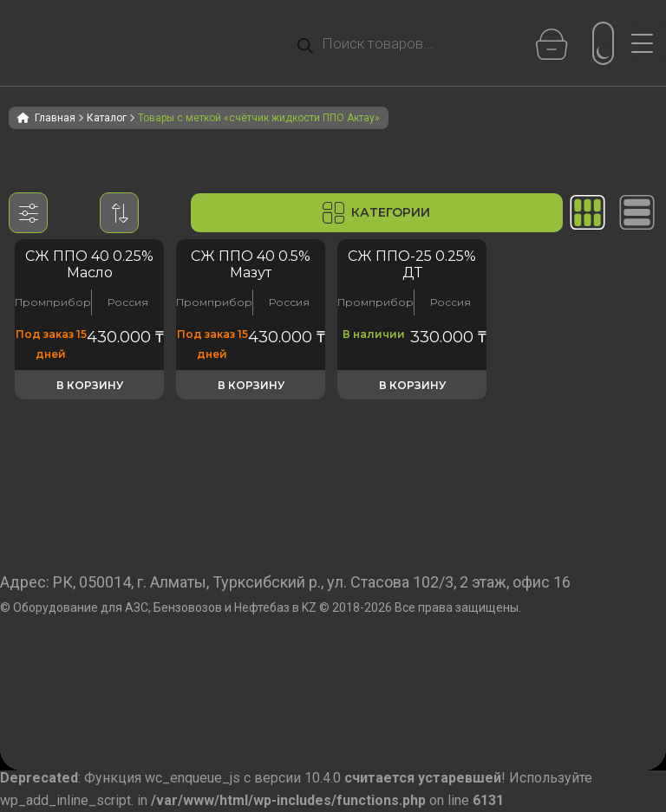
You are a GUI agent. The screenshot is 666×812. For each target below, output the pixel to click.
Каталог (107, 118)
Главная (55, 118)
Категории (376, 213)
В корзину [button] (90, 385)
